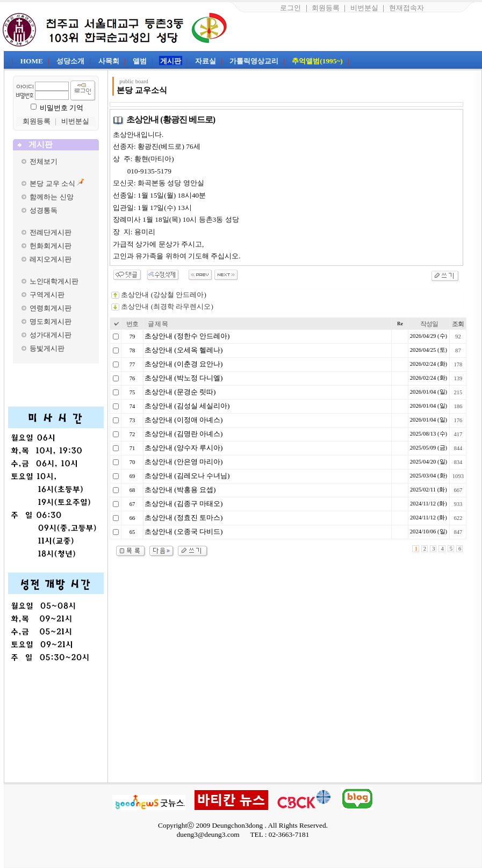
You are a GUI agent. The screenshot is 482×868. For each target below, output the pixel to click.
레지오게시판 (51, 259)
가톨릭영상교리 (254, 61)
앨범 (140, 61)
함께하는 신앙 (51, 197)
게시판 (171, 61)
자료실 (206, 61)
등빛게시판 (47, 348)
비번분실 (364, 8)
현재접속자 (407, 8)
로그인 (290, 8)
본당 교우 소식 (52, 183)
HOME (32, 61)
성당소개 (70, 61)
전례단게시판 (51, 232)
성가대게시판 (51, 335)
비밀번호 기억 (62, 108)
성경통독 (44, 210)
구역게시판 (47, 295)
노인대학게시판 (54, 281)
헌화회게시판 (51, 246)
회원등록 (326, 8)
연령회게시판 (51, 308)
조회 (458, 324)
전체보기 (44, 161)
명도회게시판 (51, 321)
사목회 (109, 61)
